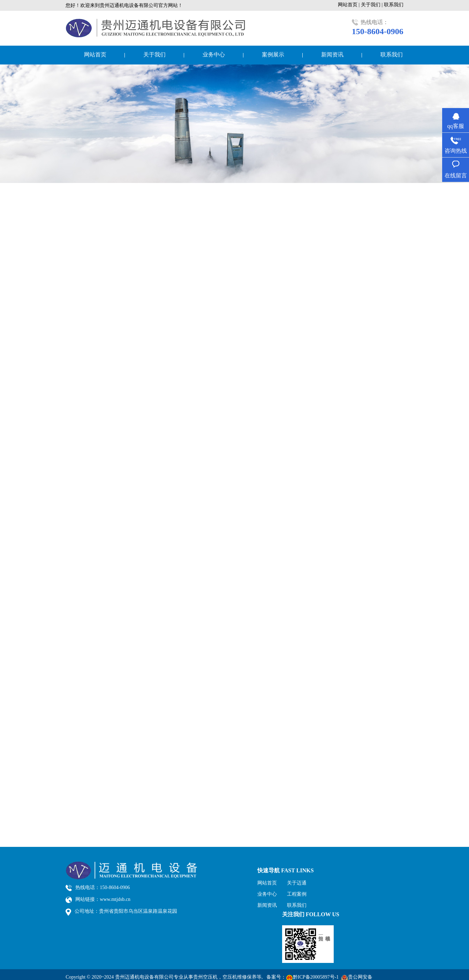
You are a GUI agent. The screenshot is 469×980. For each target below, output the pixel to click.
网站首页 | (349, 5)
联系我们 (394, 5)
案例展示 (273, 55)
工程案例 (297, 894)
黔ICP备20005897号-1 (316, 977)
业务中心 (214, 55)
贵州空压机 (205, 977)
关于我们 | (372, 5)
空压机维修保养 (240, 977)
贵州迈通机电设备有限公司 (144, 977)
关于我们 (154, 55)
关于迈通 (297, 883)
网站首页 (95, 55)
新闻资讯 (332, 55)
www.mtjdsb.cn (115, 899)
